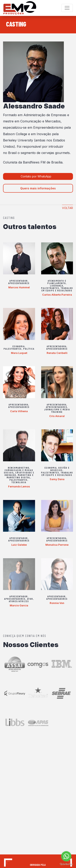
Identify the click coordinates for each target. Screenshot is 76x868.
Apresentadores (19, 283)
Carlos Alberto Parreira (57, 295)
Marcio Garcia (19, 605)
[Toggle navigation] (67, 8)
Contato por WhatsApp (36, 176)
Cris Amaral (57, 416)
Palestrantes (50, 288)
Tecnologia (19, 482)
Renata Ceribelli (57, 353)
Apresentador (19, 281)
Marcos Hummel (19, 287)
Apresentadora (57, 346)
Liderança (57, 285)
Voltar (67, 208)
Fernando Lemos (19, 486)
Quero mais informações (38, 188)
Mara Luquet (19, 353)
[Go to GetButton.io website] (66, 864)
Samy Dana (57, 479)
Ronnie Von (57, 603)
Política (29, 349)
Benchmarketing (19, 468)
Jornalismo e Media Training (57, 411)
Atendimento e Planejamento (57, 282)
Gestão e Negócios (60, 469)
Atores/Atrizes (19, 601)
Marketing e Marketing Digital (20, 476)
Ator (30, 599)
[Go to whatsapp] (66, 856)
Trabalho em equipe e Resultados (57, 289)
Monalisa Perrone (57, 545)
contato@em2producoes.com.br (25, 826)
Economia (19, 346)
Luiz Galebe (19, 545)
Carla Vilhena (19, 411)
